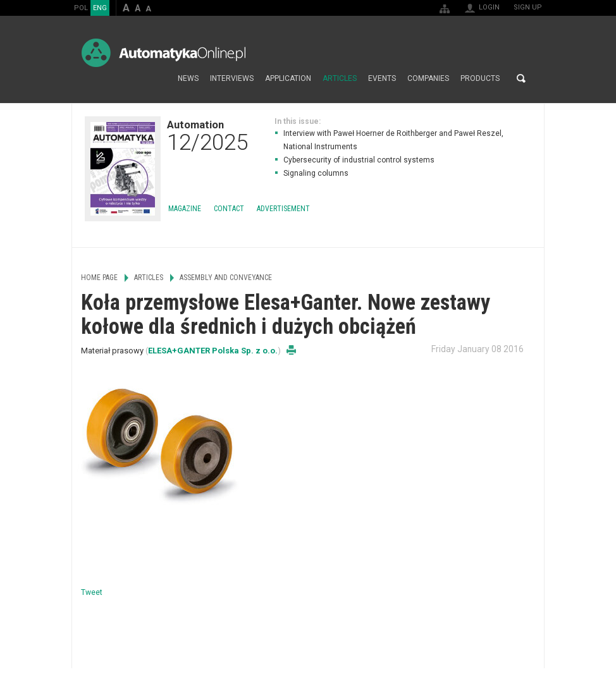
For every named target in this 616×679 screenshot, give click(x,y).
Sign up (528, 7)
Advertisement (283, 209)
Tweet (92, 592)
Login (489, 7)
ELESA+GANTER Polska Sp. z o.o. (213, 351)
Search (521, 78)
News (188, 78)
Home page (158, 78)
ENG (100, 8)
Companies (428, 78)
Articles (340, 78)
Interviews (232, 78)
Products (480, 78)
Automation (207, 135)
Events (382, 78)
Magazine (185, 209)
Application (288, 78)
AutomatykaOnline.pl (163, 53)
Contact (229, 209)
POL (81, 8)
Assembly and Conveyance (226, 278)
